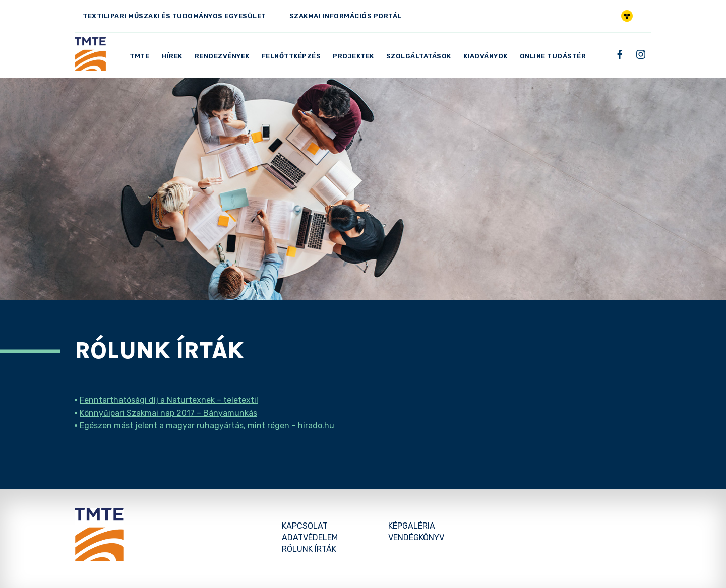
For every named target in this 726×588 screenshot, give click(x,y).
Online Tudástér (553, 56)
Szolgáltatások (419, 56)
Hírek (172, 56)
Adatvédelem (310, 537)
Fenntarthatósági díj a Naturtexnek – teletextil (169, 400)
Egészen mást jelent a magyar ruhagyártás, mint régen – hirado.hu (207, 426)
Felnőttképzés (291, 56)
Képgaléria (412, 526)
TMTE (139, 56)
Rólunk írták (309, 549)
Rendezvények (222, 56)
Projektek (353, 56)
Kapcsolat (305, 526)
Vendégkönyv (416, 537)
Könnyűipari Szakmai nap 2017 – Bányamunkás (168, 413)
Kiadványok (486, 56)
